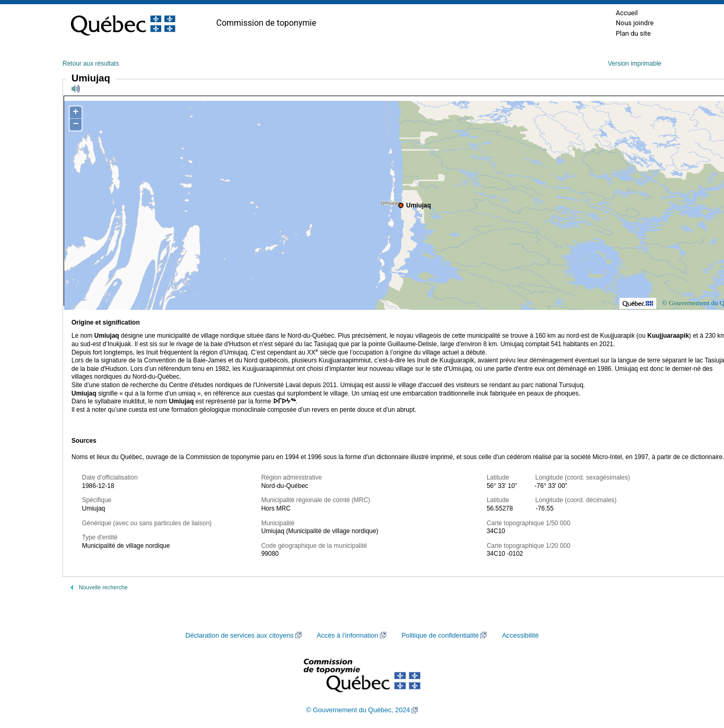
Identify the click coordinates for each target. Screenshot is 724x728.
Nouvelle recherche (103, 587)
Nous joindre (635, 23)
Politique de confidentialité (440, 636)
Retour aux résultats (91, 64)
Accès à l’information (348, 636)
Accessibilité (520, 636)
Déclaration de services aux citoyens (240, 636)
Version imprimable (635, 64)
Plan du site (633, 33)
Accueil (627, 13)
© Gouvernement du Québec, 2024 (358, 710)
